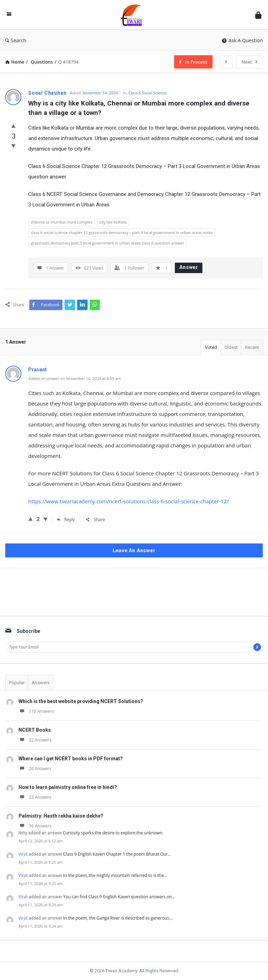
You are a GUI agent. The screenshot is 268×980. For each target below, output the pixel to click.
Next (249, 62)
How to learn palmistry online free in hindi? (68, 787)
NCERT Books (35, 730)
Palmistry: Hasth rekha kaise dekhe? (61, 816)
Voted (211, 347)
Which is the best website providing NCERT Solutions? (81, 701)
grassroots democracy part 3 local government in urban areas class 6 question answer (107, 243)
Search (16, 40)
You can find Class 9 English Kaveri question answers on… (119, 897)
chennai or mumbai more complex (62, 222)
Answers (41, 683)
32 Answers (35, 740)
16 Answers (35, 826)
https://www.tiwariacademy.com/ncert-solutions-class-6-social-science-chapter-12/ (128, 501)
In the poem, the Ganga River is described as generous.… (118, 918)
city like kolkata (113, 222)
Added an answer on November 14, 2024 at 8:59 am (75, 378)
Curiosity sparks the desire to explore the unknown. (113, 833)
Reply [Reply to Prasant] (66, 520)
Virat (23, 854)
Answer (189, 267)
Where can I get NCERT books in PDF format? (71, 759)
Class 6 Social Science (147, 93)
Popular (17, 683)
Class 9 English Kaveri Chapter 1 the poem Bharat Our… (117, 854)
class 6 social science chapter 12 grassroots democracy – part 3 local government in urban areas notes (122, 232)
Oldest (231, 347)
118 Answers (36, 711)
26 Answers (35, 769)
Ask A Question (242, 40)
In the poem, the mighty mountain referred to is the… (115, 875)
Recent (252, 347)
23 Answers (35, 797)
